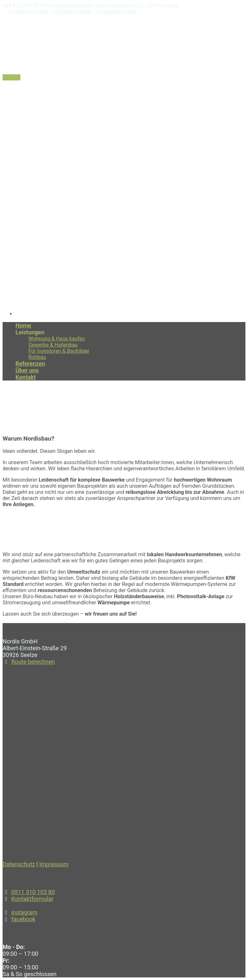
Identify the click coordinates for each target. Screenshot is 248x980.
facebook (23, 919)
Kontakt (11, 77)
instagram (24, 912)
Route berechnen (33, 662)
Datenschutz (19, 864)
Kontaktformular (32, 899)
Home (10, 410)
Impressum (54, 864)
